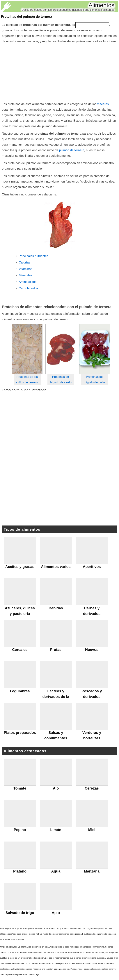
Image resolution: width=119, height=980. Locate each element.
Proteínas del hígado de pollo (95, 380)
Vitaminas (25, 269)
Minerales (25, 275)
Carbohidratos (28, 288)
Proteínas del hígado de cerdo (61, 380)
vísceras (103, 104)
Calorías (25, 262)
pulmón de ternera (72, 150)
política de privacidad (17, 974)
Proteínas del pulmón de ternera (26, 17)
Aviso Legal (34, 974)
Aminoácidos (28, 282)
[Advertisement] (59, 72)
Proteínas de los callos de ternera (27, 380)
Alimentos (102, 5)
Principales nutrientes (33, 256)
